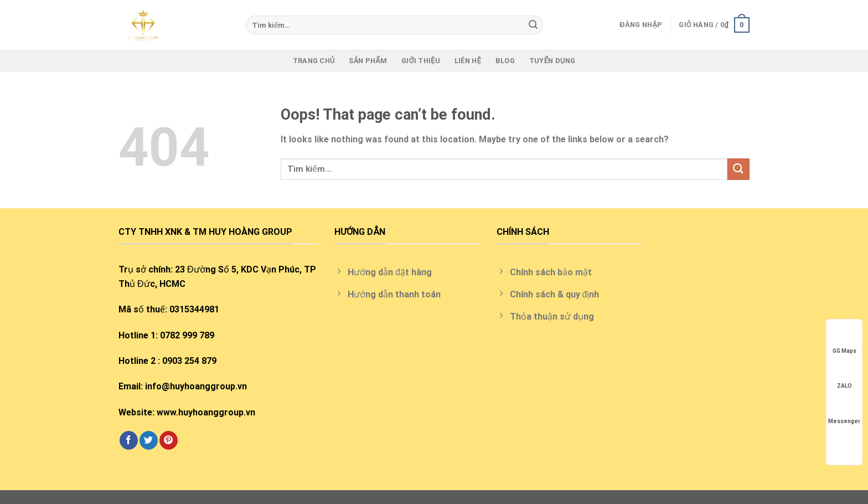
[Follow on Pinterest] (169, 440)
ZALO (844, 375)
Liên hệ (468, 61)
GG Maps (844, 340)
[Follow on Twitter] (149, 440)
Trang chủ (314, 61)
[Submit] (533, 25)
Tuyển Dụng (552, 61)
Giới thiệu (421, 61)
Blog (505, 61)
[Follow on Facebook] (129, 440)
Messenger (844, 411)
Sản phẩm (368, 61)
